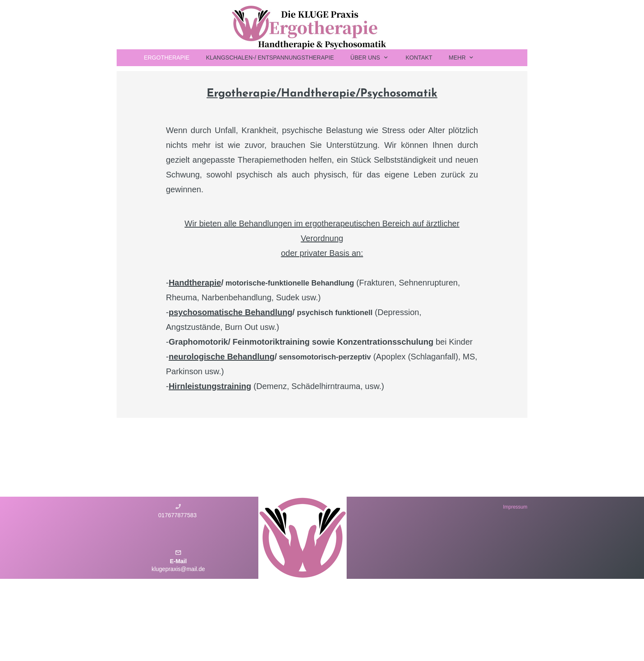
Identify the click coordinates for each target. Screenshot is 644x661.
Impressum (515, 507)
